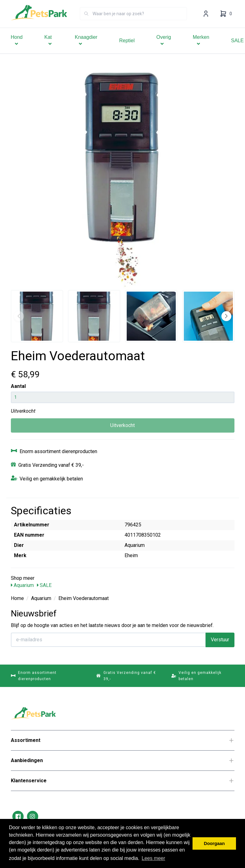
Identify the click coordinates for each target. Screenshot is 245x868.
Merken (201, 49)
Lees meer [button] (153, 858)
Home (17, 598)
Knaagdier (86, 49)
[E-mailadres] (108, 640)
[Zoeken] (86, 22)
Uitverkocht (122, 425)
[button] (226, 316)
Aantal (18, 386)
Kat (49, 49)
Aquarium (22, 585)
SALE (44, 585)
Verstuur (220, 640)
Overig (164, 49)
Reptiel (127, 49)
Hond (17, 49)
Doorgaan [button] (214, 843)
